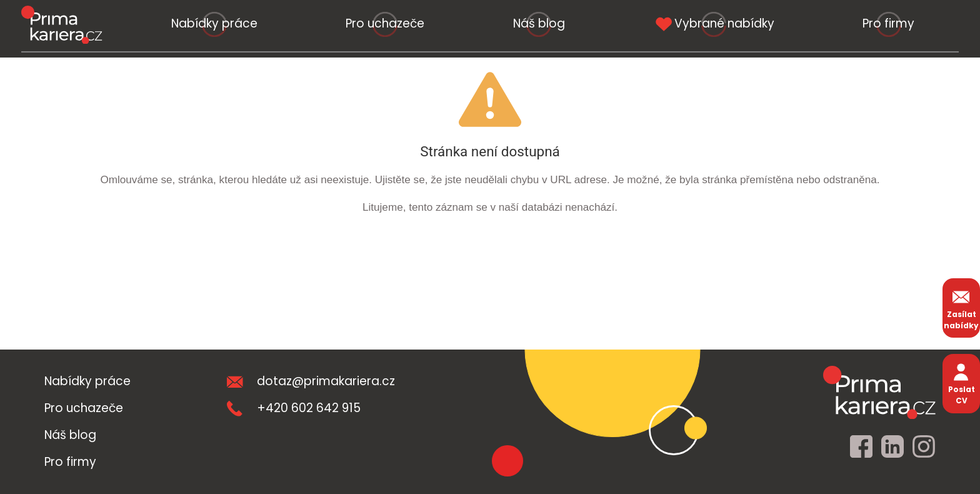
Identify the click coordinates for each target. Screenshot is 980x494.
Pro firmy (888, 23)
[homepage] (879, 392)
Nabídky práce (214, 23)
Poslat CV (962, 383)
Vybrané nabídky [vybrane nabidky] (714, 23)
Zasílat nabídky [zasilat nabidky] (961, 308)
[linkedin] (892, 447)
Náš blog (539, 23)
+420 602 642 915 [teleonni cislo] (294, 408)
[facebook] (861, 447)
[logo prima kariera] (62, 24)
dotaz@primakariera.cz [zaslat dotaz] (311, 381)
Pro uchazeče (385, 23)
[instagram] (924, 447)
